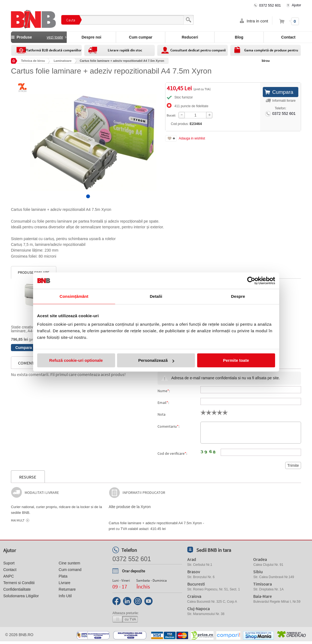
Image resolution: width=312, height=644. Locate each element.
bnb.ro (26, 635)
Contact (10, 570)
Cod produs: (177, 124)
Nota (161, 414)
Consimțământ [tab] (74, 296)
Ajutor (296, 5)
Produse (39, 37)
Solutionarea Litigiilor (21, 596)
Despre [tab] (238, 296)
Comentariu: (168, 426)
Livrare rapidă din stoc (125, 50)
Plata (63, 576)
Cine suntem (70, 563)
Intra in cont (257, 21)
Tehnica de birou (33, 61)
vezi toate (55, 37)
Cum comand (70, 570)
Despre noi (91, 37)
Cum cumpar (141, 37)
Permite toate (236, 360)
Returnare (67, 589)
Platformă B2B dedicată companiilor (53, 50)
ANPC (9, 576)
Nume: (164, 391)
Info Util (65, 596)
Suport (9, 563)
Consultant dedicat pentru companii (198, 50)
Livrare (65, 583)
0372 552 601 (270, 5)
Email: (163, 403)
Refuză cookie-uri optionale (76, 360)
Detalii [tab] (156, 296)
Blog (239, 37)
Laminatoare (62, 61)
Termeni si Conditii (19, 583)
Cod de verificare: (172, 453)
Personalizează (156, 360)
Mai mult (18, 520)
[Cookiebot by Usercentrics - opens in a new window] (251, 281)
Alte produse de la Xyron (130, 507)
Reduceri (190, 37)
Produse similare (33, 272)
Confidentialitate (17, 589)
